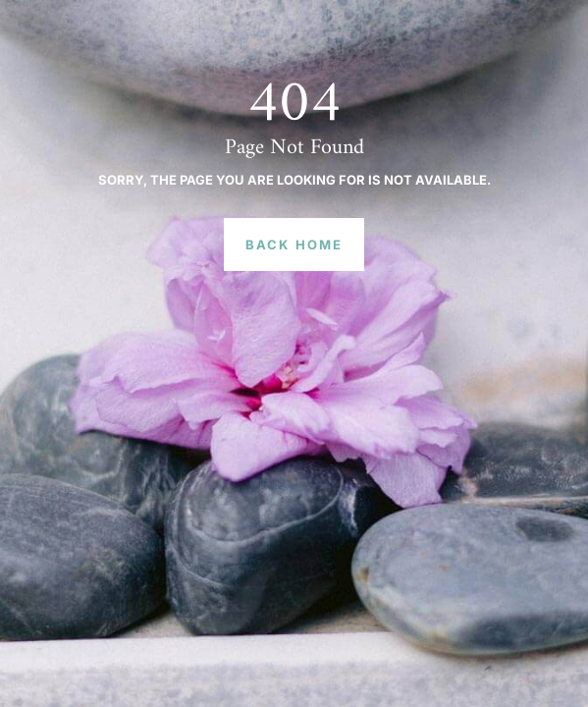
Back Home (294, 245)
